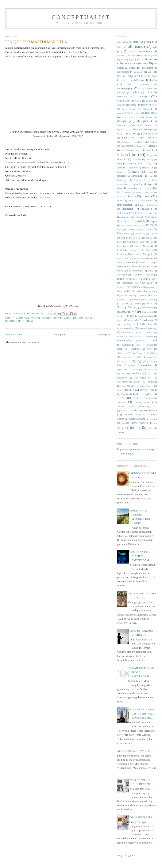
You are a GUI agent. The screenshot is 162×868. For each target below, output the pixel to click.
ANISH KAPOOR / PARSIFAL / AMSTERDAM (139, 556)
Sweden (135, 370)
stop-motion (126, 357)
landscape (137, 238)
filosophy (122, 159)
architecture (149, 59)
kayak (120, 230)
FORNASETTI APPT (140, 817)
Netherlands (127, 283)
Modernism (122, 275)
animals (121, 55)
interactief (138, 213)
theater (137, 382)
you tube (129, 427)
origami (131, 299)
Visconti (121, 406)
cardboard (146, 84)
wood (123, 423)
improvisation (125, 205)
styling (136, 361)
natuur (144, 279)
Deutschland (137, 125)
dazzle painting (129, 109)
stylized (132, 365)
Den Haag (151, 113)
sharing (150, 345)
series (139, 345)
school (153, 340)
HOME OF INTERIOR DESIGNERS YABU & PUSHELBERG (141, 713)
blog (155, 76)
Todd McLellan (128, 386)
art (144, 63)
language (150, 238)
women (153, 419)
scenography (15, 321)
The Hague (140, 378)
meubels (131, 262)
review (139, 332)
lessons (149, 246)
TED (150, 374)
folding (150, 159)
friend (120, 172)
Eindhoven (125, 142)
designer (143, 121)
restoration (126, 332)
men (151, 258)
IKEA (132, 201)
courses (149, 101)
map (119, 258)
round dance (135, 337)
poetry (120, 316)
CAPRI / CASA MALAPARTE (132, 751)
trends (154, 390)
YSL (151, 428)
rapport (120, 328)
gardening (137, 176)
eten (123, 150)
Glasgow (138, 180)
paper (125, 303)
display (124, 130)
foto (150, 163)
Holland (150, 192)
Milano (150, 267)
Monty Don (137, 275)
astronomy (139, 72)
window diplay (133, 415)
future (150, 172)
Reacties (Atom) (31, 342)
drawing (134, 133)
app (135, 60)
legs (152, 242)
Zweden (121, 432)
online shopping (129, 295)
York (155, 423)
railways (149, 324)
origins (142, 299)
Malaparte (148, 254)
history (139, 192)
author (151, 72)
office (124, 291)
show (29, 321)
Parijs (149, 304)
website (153, 410)
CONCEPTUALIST (81, 17)
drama (120, 134)
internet (139, 217)
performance (148, 308)
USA (121, 398)
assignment (147, 68)
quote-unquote (124, 324)
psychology (147, 320)
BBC (120, 76)
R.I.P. (139, 324)
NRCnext (138, 287)
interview (152, 217)
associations (123, 72)
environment (127, 146)
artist (132, 68)
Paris (88, 318)
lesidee (137, 246)
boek (123, 80)
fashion (47, 318)
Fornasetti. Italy (135, 164)
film (133, 154)
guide (139, 188)
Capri (128, 84)
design (35, 318)
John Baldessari (128, 225)
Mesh (120, 262)
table (145, 370)
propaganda (133, 320)
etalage (153, 146)
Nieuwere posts (14, 334)
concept (143, 96)
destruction (122, 125)
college (136, 93)
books (153, 80)
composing (123, 97)
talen (155, 370)
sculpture (126, 345)
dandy (154, 105)
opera (143, 295)
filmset (150, 155)
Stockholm (152, 353)
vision (132, 406)
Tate (124, 374)
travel (129, 390)
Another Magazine (148, 55)
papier (138, 304)
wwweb (144, 423)
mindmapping (124, 271)
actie (136, 42)
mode (150, 271)
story (139, 357)
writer (133, 423)
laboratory (140, 234)
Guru (147, 188)
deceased (147, 109)
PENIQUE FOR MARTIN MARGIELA (36, 42)
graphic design (143, 184)
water (124, 411)
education (153, 138)
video (121, 402)
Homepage (59, 334)
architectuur (131, 63)
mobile (139, 271)
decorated (121, 113)
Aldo (131, 51)
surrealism (146, 365)
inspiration (128, 209)
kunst (151, 230)
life (143, 250)
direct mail (152, 125)
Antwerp (125, 60)
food (119, 164)
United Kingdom (142, 394)
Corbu (138, 101)
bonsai (132, 80)
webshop (137, 410)
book (141, 80)
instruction (123, 213)
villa (136, 402)
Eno (155, 142)
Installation (63, 318)
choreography (125, 88)
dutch (124, 138)
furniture (133, 172)
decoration (135, 113)
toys (151, 386)
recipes (131, 328)
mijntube (138, 267)
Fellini (121, 155)
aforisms (22, 318)
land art (124, 238)
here (67, 167)
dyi (133, 138)
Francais (121, 168)
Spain (132, 353)
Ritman (150, 332)
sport (141, 353)
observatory (152, 287)
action (147, 42)
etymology (134, 150)
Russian (149, 337)
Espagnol (141, 146)
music (121, 279)
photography (126, 311)
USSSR (136, 398)
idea (131, 196)
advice (121, 47)
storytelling (152, 357)
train (119, 390)
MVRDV (133, 279)
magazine (135, 254)
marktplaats (140, 258)
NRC (128, 287)
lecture (142, 242)
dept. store (128, 117)
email (136, 142)
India (140, 205)
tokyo (143, 386)
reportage (152, 328)
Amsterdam (145, 51)
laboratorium (124, 234)
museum (150, 275)
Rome (120, 337)
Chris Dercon (146, 88)
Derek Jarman (146, 117)
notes (120, 287)
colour (149, 93)
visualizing (144, 406)
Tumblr (125, 394)
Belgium (132, 76)
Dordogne (148, 130)
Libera (121, 250)
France (133, 167)
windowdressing (137, 419)
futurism (121, 176)
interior (153, 213)
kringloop (140, 230)
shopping (135, 349)
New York (146, 283)
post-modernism (146, 316)
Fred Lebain (148, 168)
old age (134, 291)
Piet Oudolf (148, 312)
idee (120, 200)
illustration (147, 201)
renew (141, 328)
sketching (121, 353)
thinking (152, 382)
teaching (136, 373)
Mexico (78, 318)
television (122, 378)
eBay (142, 138)
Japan (154, 221)
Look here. (45, 197)
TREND (143, 390)
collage (121, 92)
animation (132, 55)
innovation (152, 205)
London (121, 254)
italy (143, 221)
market (128, 258)
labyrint (153, 234)
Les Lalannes (123, 246)
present (120, 320)
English (146, 142)
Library (133, 250)
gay (151, 176)
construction (123, 101)
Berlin (144, 76)
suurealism (122, 370)
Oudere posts (104, 334)
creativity (121, 105)
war (155, 406)
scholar (142, 341)
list (151, 250)
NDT (155, 279)
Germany (122, 180)
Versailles (148, 398)
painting (153, 299)
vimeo (147, 402)
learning (131, 242)
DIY (135, 129)
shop (120, 349)
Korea (129, 230)
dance (143, 105)
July (140, 225)
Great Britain (124, 188)
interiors (126, 217)
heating (128, 192)
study (124, 361)
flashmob (137, 159)
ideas (146, 196)
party (135, 308)
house (120, 197)
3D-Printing (123, 42)
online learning (149, 291)
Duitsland (153, 134)
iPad (135, 221)
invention (125, 221)
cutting (133, 105)
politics (131, 316)
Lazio (120, 242)
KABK (150, 225)
